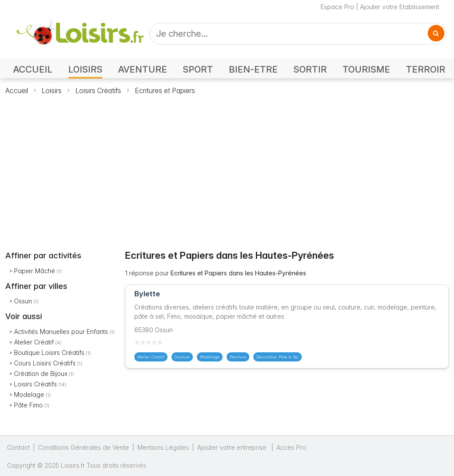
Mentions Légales (163, 447)
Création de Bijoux (41, 374)
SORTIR (310, 69)
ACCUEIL (33, 69)
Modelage (29, 394)
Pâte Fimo (28, 405)
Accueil (17, 90)
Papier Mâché (35, 271)
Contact (18, 447)
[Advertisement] (227, 167)
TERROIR (426, 69)
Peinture (238, 357)
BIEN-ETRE (253, 69)
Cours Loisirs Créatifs (45, 363)
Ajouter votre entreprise (233, 447)
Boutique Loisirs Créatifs (49, 353)
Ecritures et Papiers (165, 90)
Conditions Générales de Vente (84, 447)
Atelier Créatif (34, 342)
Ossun (23, 301)
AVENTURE (143, 69)
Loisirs (52, 90)
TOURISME (366, 69)
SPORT (198, 69)
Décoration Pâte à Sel (278, 357)
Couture (182, 357)
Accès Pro (291, 447)
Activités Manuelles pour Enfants (61, 332)
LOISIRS (85, 69)
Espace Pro (337, 7)
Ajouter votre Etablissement (400, 7)
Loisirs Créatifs (98, 90)
